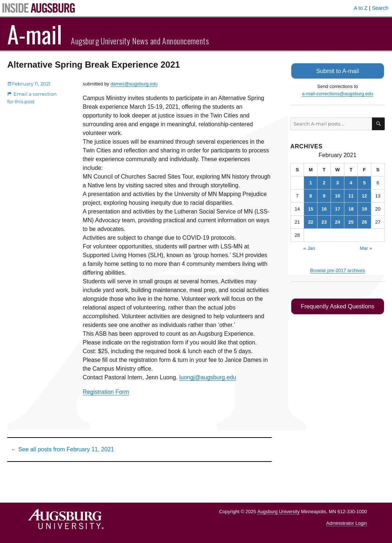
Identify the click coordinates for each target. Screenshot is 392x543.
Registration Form (106, 392)
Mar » (366, 248)
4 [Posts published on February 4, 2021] (351, 182)
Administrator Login (347, 523)
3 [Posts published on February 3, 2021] (338, 182)
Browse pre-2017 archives (338, 270)
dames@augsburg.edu (134, 84)
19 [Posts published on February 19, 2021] (364, 209)
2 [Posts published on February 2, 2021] (324, 182)
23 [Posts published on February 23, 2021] (324, 222)
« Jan (309, 248)
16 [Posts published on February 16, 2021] (324, 209)
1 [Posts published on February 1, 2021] (311, 182)
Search (380, 8)
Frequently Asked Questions (338, 306)
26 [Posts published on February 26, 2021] (364, 222)
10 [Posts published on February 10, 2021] (337, 195)
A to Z (361, 8)
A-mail (35, 34)
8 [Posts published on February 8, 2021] (311, 195)
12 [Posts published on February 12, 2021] (364, 195)
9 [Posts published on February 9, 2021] (324, 195)
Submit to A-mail (337, 71)
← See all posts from (63, 449)
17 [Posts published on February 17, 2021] (337, 209)
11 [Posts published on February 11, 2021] (351, 195)
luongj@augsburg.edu (208, 377)
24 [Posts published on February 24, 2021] (337, 222)
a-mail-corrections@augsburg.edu (337, 93)
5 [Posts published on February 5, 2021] (364, 182)
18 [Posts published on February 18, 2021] (351, 209)
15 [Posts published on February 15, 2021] (311, 209)
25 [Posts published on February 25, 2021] (351, 222)
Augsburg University (279, 512)
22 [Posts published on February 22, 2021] (311, 222)
